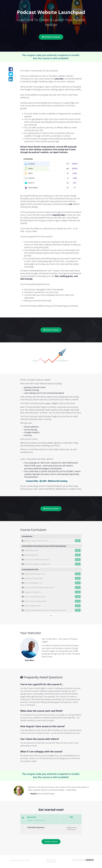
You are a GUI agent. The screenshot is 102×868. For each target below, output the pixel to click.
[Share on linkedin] (11, 80)
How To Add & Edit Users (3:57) (51, 597)
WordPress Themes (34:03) (51, 578)
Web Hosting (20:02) (51, 555)
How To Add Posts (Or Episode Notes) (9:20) (51, 587)
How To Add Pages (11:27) (51, 583)
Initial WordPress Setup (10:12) (51, 574)
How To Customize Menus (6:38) (51, 601)
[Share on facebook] (11, 70)
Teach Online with (83, 860)
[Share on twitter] (11, 75)
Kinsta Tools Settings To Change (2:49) (51, 564)
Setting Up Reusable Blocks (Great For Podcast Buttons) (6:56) (51, 610)
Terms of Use (51, 860)
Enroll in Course (51, 37)
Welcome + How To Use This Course (51, 541)
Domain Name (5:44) (51, 550)
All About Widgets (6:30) (51, 606)
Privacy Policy (51, 862)
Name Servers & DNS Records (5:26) (51, 560)
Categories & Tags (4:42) (51, 592)
